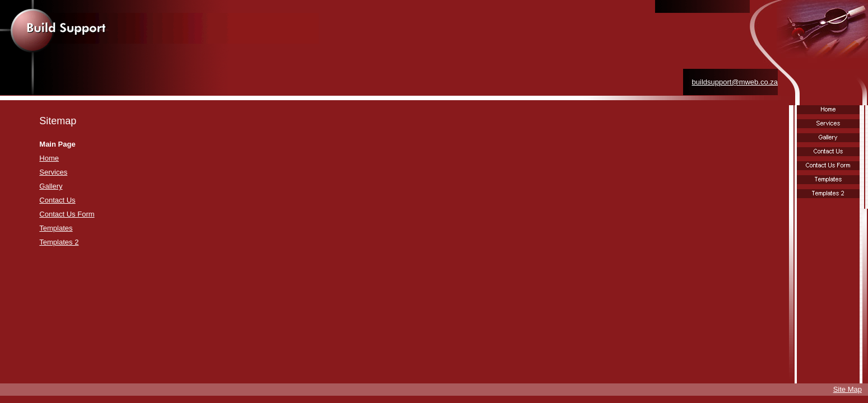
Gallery (51, 186)
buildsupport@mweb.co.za (735, 82)
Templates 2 (59, 242)
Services (53, 172)
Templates (56, 228)
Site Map (848, 389)
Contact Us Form (67, 214)
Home (49, 158)
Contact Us (57, 200)
